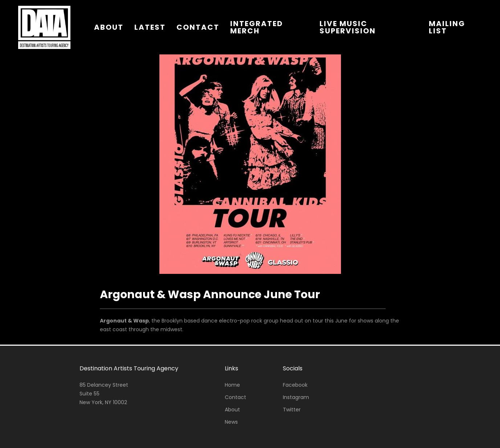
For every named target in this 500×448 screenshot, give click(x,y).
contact (198, 27)
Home (232, 385)
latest (150, 27)
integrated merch (257, 27)
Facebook (295, 385)
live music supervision (348, 27)
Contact (235, 397)
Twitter (292, 410)
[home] (44, 27)
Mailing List (447, 27)
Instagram (296, 397)
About (232, 410)
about (109, 27)
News (231, 422)
